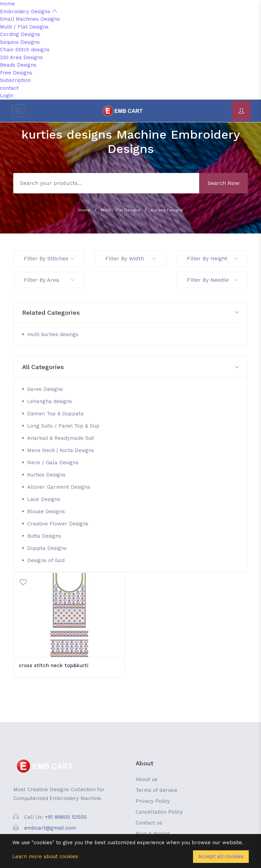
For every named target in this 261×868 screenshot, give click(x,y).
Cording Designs (20, 34)
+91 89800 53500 (66, 817)
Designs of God (46, 560)
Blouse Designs (46, 511)
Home (7, 4)
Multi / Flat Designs (24, 27)
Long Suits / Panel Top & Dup (63, 426)
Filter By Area (49, 280)
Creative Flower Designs (58, 524)
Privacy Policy (153, 801)
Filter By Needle (212, 280)
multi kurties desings (53, 334)
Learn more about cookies (45, 856)
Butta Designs (44, 536)
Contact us (149, 823)
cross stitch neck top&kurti (54, 665)
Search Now (223, 183)
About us (146, 779)
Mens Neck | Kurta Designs (61, 450)
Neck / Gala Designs (53, 463)
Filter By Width (130, 258)
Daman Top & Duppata (55, 414)
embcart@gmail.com (50, 828)
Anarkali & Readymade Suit (61, 438)
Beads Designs (18, 65)
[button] (130, 313)
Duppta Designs (47, 548)
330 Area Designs (21, 57)
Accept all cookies (221, 856)
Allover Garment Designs (59, 487)
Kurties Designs (167, 210)
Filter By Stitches (49, 258)
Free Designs (16, 73)
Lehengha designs (50, 401)
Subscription (15, 80)
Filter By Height (212, 258)
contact (9, 88)
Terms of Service (156, 790)
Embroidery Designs (29, 12)
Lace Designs (44, 499)
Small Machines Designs (30, 19)
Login (7, 96)
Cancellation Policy (159, 812)
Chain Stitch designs (25, 50)
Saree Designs (45, 389)
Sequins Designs (20, 42)
